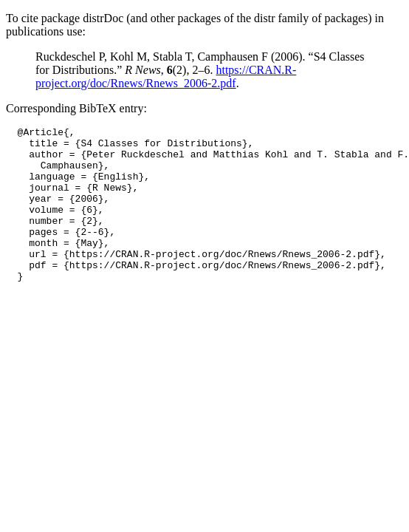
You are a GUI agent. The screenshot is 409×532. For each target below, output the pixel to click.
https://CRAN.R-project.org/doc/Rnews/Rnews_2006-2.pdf (166, 76)
